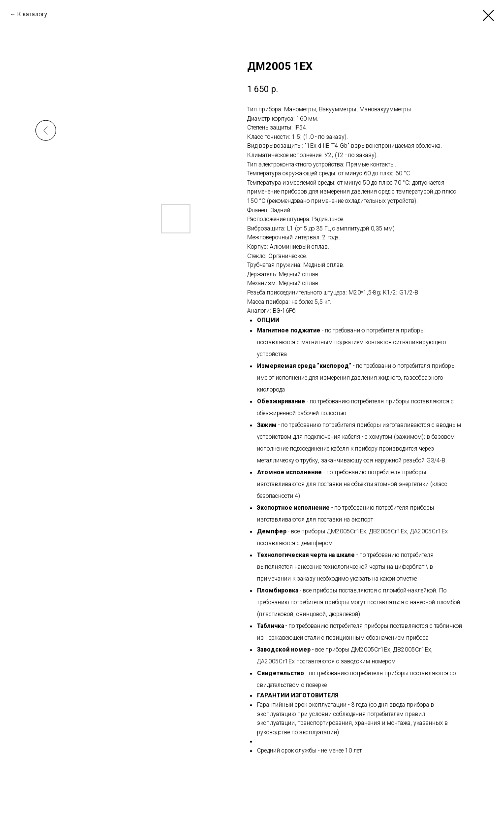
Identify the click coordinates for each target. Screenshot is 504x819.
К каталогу (32, 14)
